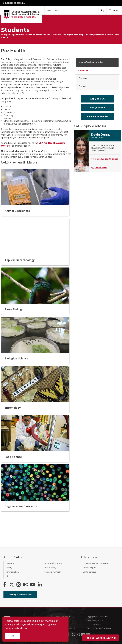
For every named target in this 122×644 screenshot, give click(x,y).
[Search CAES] (71, 10)
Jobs (8, 576)
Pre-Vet (83, 86)
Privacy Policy (50, 568)
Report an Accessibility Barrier (99, 628)
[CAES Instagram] (19, 585)
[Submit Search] (102, 10)
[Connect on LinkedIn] (40, 585)
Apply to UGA (97, 99)
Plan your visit (97, 108)
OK (13, 636)
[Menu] (114, 10)
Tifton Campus (89, 568)
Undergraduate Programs (75, 35)
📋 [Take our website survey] (101, 638)
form (24, 628)
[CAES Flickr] (25, 585)
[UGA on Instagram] (78, 635)
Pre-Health (83, 70)
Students (56, 35)
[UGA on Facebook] (69, 635)
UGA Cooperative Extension (95, 563)
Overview (10, 563)
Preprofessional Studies (102, 35)
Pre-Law (83, 78)
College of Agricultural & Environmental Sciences (25, 35)
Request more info (97, 116)
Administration (12, 572)
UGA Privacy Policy (95, 620)
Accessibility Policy (52, 572)
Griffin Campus (89, 572)
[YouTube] (33, 585)
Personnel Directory (53, 563)
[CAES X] (12, 585)
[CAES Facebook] (5, 585)
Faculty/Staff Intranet (20, 595)
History (9, 568)
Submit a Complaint (95, 624)
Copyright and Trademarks (97, 617)
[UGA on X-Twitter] (74, 635)
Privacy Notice (13, 625)
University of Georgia (14, 3)
